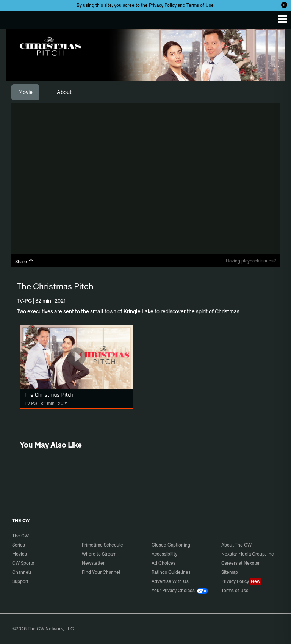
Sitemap (230, 572)
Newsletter (93, 563)
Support (20, 581)
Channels (22, 572)
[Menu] (283, 19)
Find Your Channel (101, 572)
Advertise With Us (170, 581)
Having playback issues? (251, 261)
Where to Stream (99, 554)
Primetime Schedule (102, 545)
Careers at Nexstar (240, 563)
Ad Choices (163, 563)
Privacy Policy (163, 5)
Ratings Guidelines (171, 572)
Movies (20, 554)
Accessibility (164, 554)
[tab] (25, 92)
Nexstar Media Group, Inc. (248, 554)
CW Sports (23, 563)
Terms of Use (200, 5)
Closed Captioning (171, 545)
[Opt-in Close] (284, 5)
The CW (13, 18)
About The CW (236, 545)
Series (19, 545)
